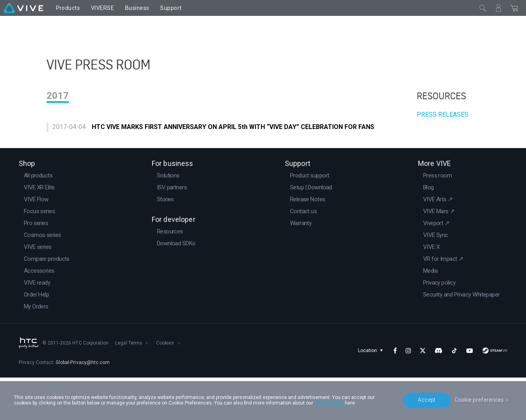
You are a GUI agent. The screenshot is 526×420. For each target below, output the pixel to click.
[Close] (483, 8)
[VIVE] (23, 8)
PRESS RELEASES (443, 145)
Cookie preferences (479, 400)
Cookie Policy (329, 403)
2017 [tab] (58, 127)
